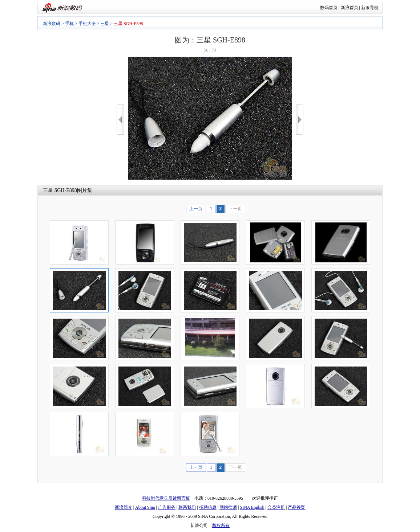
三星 (105, 24)
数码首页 (329, 8)
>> (300, 120)
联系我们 (187, 507)
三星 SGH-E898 (60, 190)
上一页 (196, 209)
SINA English (252, 507)
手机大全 (87, 24)
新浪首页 (350, 8)
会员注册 (276, 507)
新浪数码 (52, 24)
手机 (69, 24)
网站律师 (228, 507)
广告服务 (167, 507)
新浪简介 (124, 507)
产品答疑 (296, 507)
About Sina (145, 507)
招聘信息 (208, 507)
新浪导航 (370, 8)
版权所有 (221, 525)
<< (120, 120)
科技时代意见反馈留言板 (166, 498)
